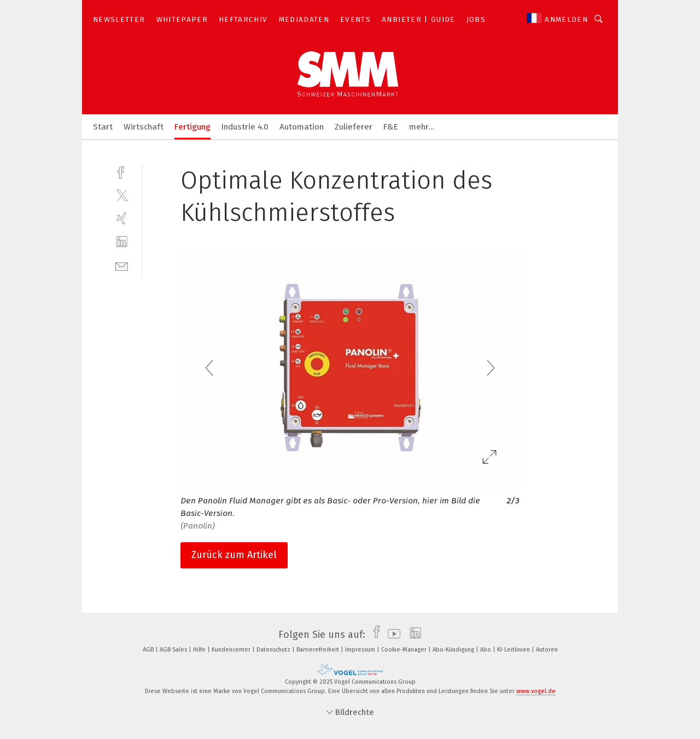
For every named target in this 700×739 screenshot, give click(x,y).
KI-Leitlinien (514, 650)
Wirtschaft (144, 127)
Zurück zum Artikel (234, 555)
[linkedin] (122, 242)
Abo (486, 650)
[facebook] (122, 171)
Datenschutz (274, 650)
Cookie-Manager (405, 650)
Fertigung (192, 127)
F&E (391, 127)
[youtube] (391, 635)
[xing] (122, 218)
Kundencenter (232, 650)
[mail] (122, 265)
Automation (302, 127)
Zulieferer (354, 127)
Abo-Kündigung (454, 650)
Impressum (361, 650)
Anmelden (566, 19)
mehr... (421, 127)
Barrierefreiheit (319, 650)
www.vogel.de (536, 691)
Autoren (547, 650)
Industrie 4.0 (245, 127)
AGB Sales (174, 650)
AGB (149, 650)
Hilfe (200, 650)
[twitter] (122, 195)
